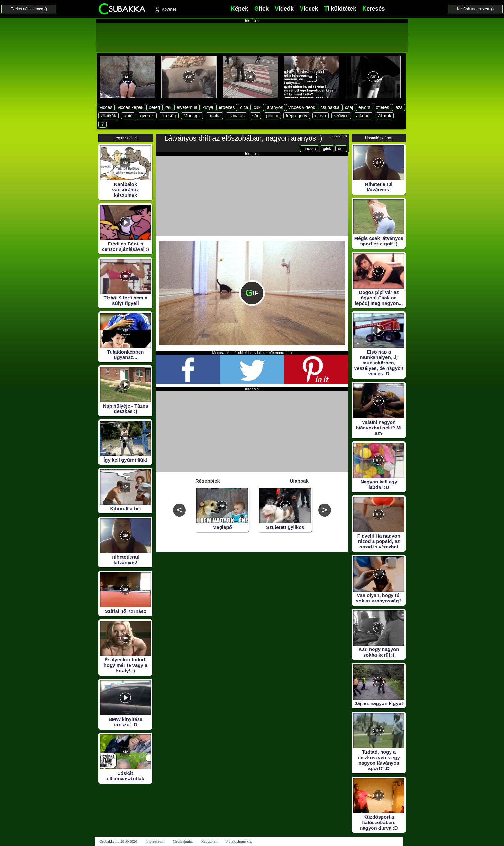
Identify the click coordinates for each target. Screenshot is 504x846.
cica (244, 107)
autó (128, 116)
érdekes (227, 107)
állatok (385, 116)
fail (168, 107)
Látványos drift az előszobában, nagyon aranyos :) (243, 138)
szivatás (236, 116)
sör (255, 116)
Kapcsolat (209, 841)
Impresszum (155, 841)
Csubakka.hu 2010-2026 (118, 841)
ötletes (382, 107)
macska (309, 149)
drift (341, 149)
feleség (169, 116)
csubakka (330, 107)
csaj (349, 107)
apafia (214, 116)
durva (321, 116)
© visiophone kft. (239, 841)
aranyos (275, 107)
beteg (154, 107)
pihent (272, 116)
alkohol (363, 116)
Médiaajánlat (183, 841)
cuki (258, 107)
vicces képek (130, 107)
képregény (297, 116)
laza (399, 107)
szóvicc (341, 116)
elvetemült (187, 107)
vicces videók (302, 107)
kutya (208, 107)
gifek (327, 149)
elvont (364, 107)
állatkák (108, 116)
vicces (106, 107)
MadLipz (192, 116)
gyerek (147, 116)
